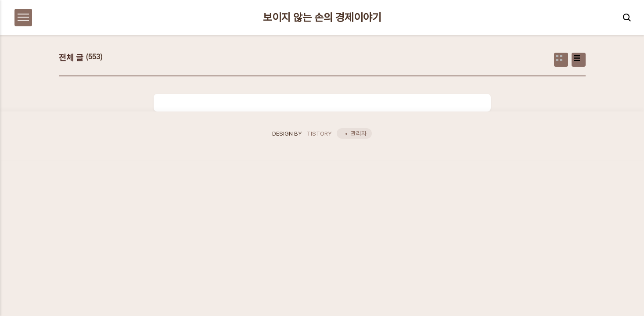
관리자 (359, 133)
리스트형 (579, 60)
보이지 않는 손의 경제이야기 (322, 18)
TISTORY (319, 133)
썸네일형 (561, 60)
